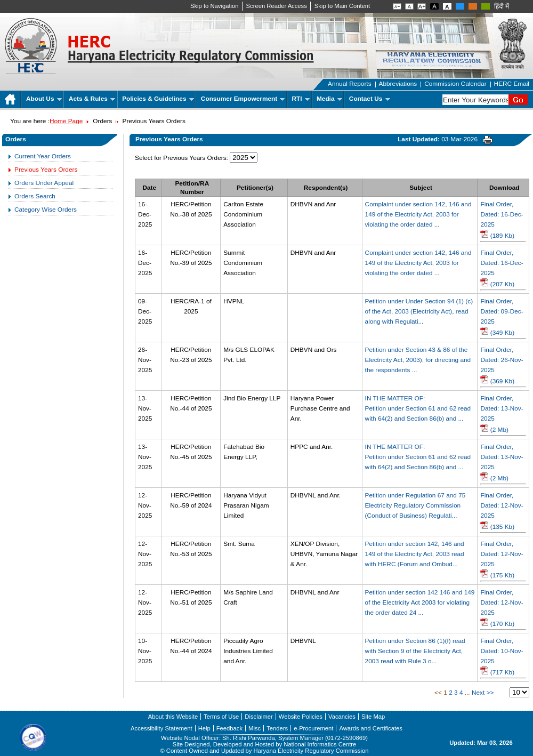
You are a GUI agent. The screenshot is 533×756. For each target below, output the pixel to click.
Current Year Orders (43, 156)
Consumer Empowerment (243, 99)
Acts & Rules (92, 99)
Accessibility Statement (161, 728)
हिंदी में (502, 6)
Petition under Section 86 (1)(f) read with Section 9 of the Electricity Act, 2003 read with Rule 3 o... (415, 651)
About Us (44, 99)
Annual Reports (350, 84)
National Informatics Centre (320, 744)
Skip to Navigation (215, 6)
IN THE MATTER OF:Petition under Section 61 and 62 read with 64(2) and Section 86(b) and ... (418, 408)
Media (329, 99)
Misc (255, 728)
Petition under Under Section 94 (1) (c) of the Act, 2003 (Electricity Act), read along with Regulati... (419, 311)
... (467, 693)
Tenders (277, 728)
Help (204, 728)
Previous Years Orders (46, 170)
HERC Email (512, 84)
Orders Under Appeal (44, 183)
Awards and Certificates (370, 728)
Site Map (373, 717)
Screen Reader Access (277, 6)
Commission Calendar (455, 84)
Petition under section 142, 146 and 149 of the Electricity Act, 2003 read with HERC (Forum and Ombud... (415, 554)
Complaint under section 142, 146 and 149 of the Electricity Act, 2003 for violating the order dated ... (418, 214)
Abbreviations (398, 84)
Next (478, 693)
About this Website (173, 717)
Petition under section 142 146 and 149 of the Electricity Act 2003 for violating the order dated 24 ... (420, 602)
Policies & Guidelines (158, 99)
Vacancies (342, 717)
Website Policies (301, 717)
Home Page (66, 121)
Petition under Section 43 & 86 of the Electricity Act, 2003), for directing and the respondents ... (418, 360)
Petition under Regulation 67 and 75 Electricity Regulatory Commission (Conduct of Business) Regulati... (415, 505)
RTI (301, 99)
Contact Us (370, 99)
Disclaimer (259, 717)
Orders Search (35, 196)
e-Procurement (313, 728)
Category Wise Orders (46, 210)
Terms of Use (221, 717)
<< (438, 693)
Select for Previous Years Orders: (181, 158)
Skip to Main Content (342, 6)
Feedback (229, 728)
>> (490, 693)
